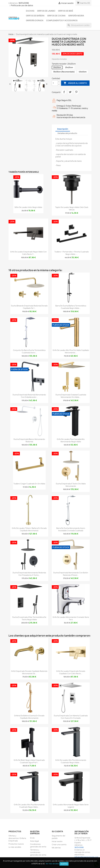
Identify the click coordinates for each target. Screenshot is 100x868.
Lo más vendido (15, 847)
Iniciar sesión (57, 841)
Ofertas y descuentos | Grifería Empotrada (17, 838)
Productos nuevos (16, 844)
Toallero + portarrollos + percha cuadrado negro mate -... (72, 253)
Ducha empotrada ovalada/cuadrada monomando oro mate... (71, 396)
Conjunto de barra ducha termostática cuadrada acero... (29, 351)
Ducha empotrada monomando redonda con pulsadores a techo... (29, 574)
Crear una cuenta (59, 844)
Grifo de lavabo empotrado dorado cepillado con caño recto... (71, 672)
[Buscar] (79, 25)
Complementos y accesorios (62, 20)
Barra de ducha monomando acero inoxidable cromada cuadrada (71, 529)
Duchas (30, 11)
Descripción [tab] (63, 129)
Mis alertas (56, 848)
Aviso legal (34, 841)
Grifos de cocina (56, 16)
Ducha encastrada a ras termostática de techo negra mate (29, 618)
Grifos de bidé (66, 11)
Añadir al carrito (75, 83)
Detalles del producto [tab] (67, 133)
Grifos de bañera (35, 16)
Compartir (64, 92)
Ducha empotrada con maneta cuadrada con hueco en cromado (71, 717)
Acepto (64, 864)
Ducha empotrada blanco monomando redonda (29, 440)
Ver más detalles (52, 864)
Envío (32, 838)
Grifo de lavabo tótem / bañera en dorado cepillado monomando (29, 529)
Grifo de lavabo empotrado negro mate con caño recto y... (28, 253)
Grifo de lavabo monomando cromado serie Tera (71, 618)
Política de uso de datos (22, 5)
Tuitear (70, 92)
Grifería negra (76, 16)
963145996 (24, 3)
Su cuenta (57, 831)
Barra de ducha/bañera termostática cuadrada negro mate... (71, 307)
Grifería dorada (35, 20)
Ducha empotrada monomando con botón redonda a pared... (71, 574)
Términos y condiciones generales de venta (38, 852)
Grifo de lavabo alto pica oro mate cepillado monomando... (71, 351)
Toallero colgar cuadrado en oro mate (29, 484)
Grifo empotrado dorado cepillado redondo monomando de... (29, 672)
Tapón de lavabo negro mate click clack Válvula (72, 208)
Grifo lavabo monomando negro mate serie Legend (71, 806)
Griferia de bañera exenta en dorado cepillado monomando (29, 717)
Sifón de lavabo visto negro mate (28, 207)
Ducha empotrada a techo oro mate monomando (71, 485)
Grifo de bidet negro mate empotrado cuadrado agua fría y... (29, 761)
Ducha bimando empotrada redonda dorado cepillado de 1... (29, 307)
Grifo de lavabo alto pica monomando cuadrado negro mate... (71, 761)
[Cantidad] (55, 83)
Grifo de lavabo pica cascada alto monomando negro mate (71, 440)
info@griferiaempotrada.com (86, 857)
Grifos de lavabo (46, 11)
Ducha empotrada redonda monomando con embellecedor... (29, 396)
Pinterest (76, 92)
